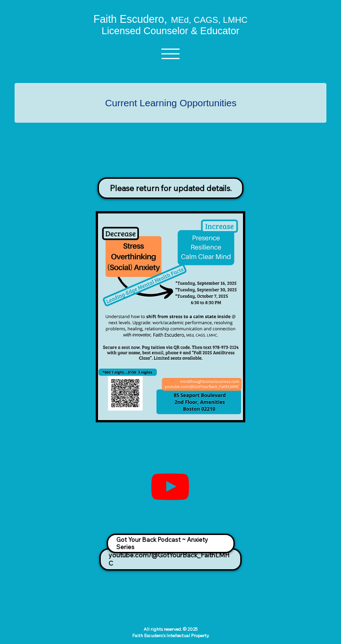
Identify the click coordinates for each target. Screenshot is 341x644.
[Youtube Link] (170, 487)
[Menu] (171, 54)
